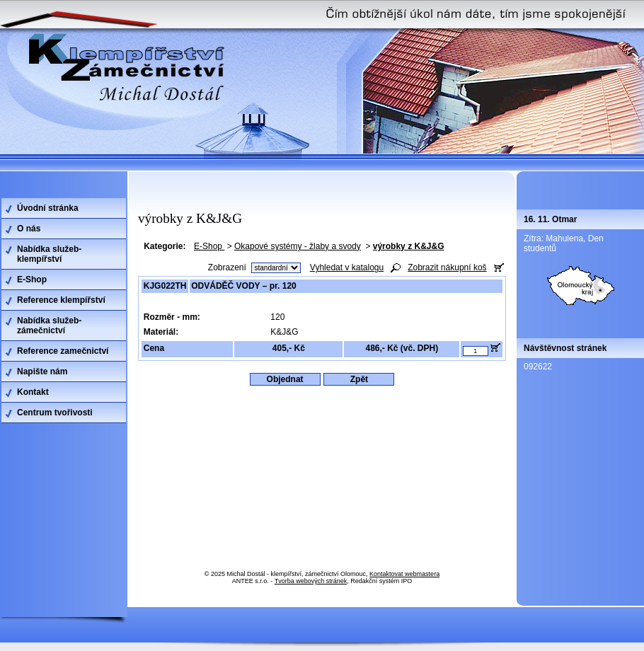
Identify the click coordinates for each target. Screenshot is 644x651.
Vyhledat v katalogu (347, 267)
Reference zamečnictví (63, 351)
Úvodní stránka (48, 208)
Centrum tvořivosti (55, 413)
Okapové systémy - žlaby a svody (298, 246)
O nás (29, 229)
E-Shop (209, 246)
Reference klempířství (61, 300)
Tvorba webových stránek (311, 581)
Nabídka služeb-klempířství (49, 254)
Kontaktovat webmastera (404, 574)
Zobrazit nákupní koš (447, 267)
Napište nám (42, 371)
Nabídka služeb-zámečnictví (49, 325)
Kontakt (33, 392)
